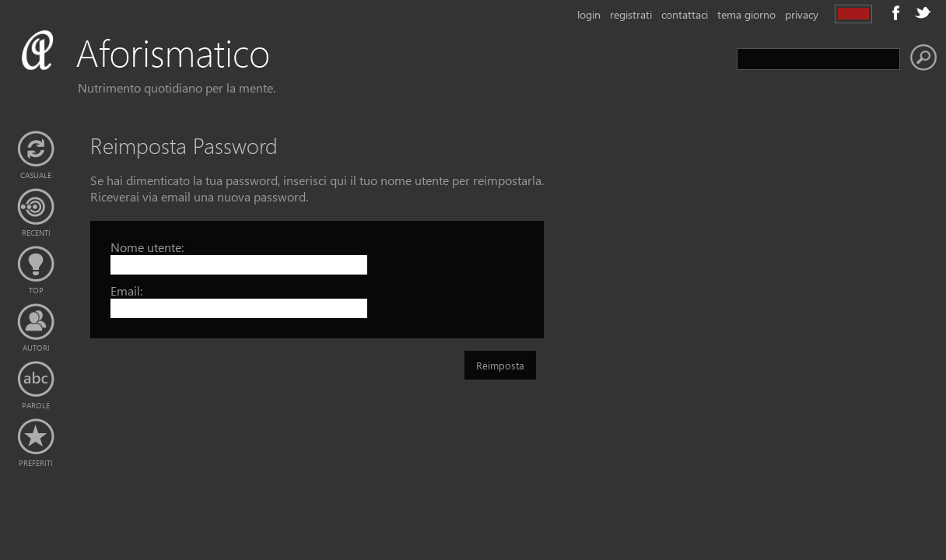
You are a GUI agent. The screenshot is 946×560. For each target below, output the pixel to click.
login (589, 14)
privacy (802, 14)
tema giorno (746, 14)
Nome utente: (147, 247)
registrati (631, 14)
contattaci (685, 14)
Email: (126, 290)
